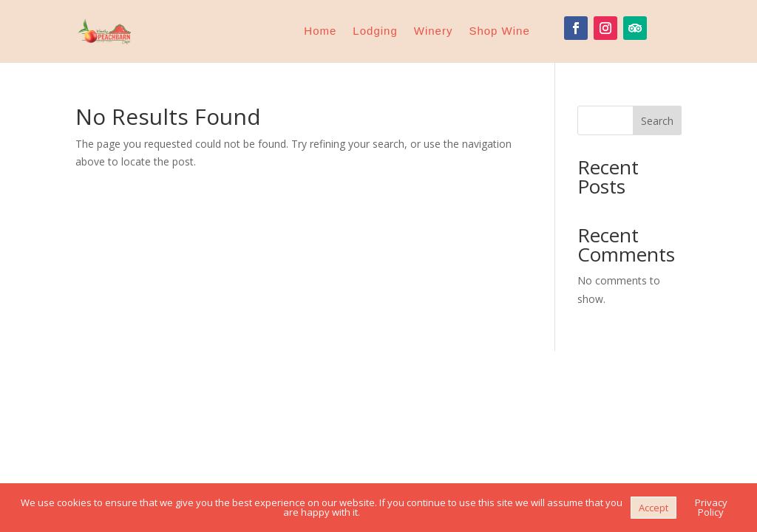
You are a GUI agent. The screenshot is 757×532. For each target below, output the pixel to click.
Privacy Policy (711, 507)
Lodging (375, 31)
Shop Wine (499, 31)
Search (657, 121)
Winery (434, 31)
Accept (654, 508)
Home (320, 31)
